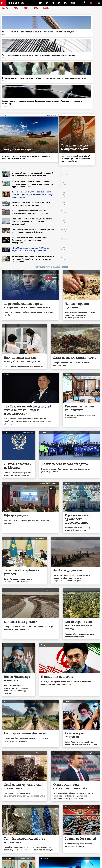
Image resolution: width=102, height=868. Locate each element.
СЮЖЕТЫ (47, 8)
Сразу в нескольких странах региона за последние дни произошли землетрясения (38, 37)
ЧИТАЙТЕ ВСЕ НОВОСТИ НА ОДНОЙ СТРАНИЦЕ (52, 209)
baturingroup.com (66, 866)
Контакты (7, 862)
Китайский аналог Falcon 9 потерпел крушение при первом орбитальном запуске (11, 38)
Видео (27, 8)
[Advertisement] (86, 126)
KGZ (47, 3)
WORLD (74, 3)
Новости (5, 8)
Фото (37, 8)
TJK (53, 3)
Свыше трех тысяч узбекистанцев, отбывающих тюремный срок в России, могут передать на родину (89, 38)
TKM (60, 3)
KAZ (41, 3)
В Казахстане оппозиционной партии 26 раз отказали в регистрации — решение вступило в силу (63, 39)
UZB (67, 3)
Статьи (16, 8)
